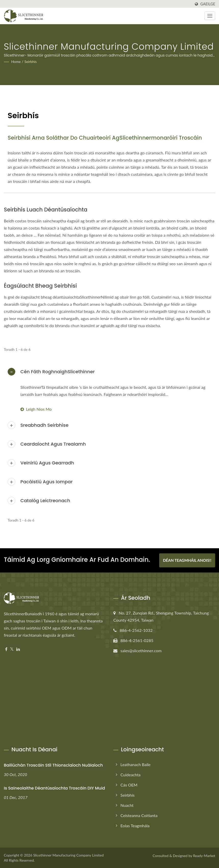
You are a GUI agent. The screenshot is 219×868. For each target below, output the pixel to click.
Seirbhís (31, 62)
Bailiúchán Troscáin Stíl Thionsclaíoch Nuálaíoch (53, 765)
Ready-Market (204, 856)
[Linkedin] (18, 649)
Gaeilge (208, 4)
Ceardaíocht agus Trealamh (53, 444)
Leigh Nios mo (36, 409)
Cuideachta (131, 775)
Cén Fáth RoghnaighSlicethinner (58, 372)
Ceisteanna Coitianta (139, 815)
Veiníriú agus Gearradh (47, 463)
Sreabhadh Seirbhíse (44, 425)
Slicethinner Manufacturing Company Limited (68, 855)
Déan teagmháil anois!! (187, 560)
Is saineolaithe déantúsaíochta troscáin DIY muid (54, 788)
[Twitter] (12, 649)
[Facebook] (6, 649)
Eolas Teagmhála (135, 826)
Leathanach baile (135, 764)
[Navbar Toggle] (210, 16)
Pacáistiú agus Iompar (46, 482)
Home (16, 62)
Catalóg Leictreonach (45, 500)
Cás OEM (129, 785)
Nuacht (127, 805)
